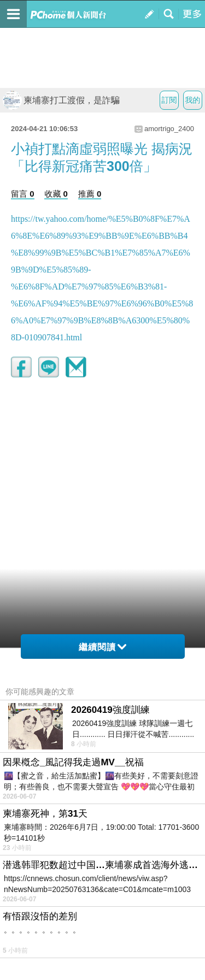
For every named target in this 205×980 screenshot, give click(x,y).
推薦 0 (90, 194)
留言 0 (23, 194)
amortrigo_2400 (169, 129)
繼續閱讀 (102, 647)
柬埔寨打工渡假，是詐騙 (61, 100)
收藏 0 (56, 194)
